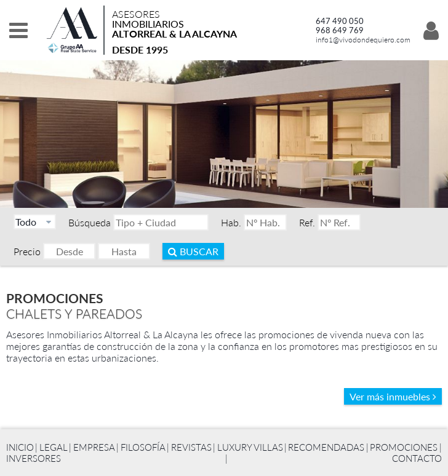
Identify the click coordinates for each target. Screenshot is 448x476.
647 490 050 (340, 21)
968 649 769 (340, 30)
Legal (54, 447)
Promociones (404, 447)
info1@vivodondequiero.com (363, 40)
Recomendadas (326, 447)
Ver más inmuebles (393, 396)
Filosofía (143, 447)
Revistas (191, 447)
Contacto (417, 458)
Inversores (34, 458)
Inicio (20, 447)
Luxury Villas (250, 447)
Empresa (94, 447)
